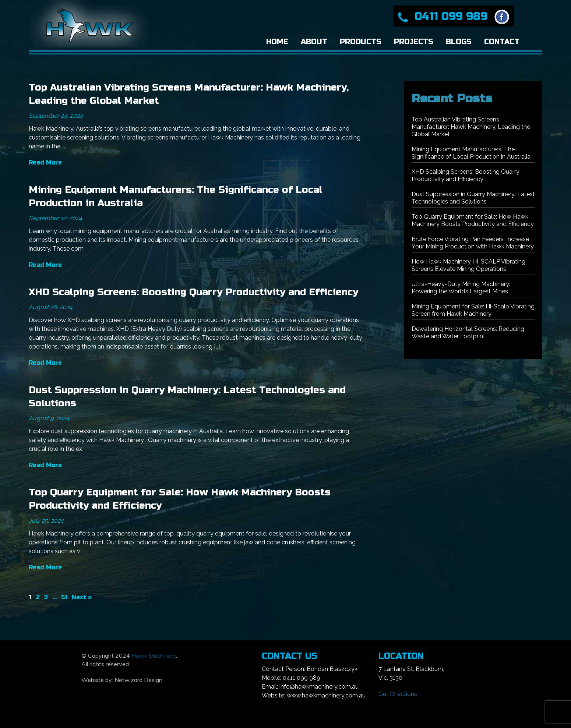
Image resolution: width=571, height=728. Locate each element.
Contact (502, 42)
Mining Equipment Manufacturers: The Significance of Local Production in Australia (471, 153)
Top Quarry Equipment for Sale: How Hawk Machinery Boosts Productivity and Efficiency (473, 220)
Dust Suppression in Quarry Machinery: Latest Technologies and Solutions (473, 198)
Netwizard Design (138, 680)
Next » (82, 597)
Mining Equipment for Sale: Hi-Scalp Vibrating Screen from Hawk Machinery (473, 310)
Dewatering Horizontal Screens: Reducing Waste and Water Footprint (468, 333)
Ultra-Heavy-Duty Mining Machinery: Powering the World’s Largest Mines (461, 288)
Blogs (459, 42)
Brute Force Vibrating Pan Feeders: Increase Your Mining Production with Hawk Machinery (473, 243)
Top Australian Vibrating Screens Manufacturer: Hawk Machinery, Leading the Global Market (471, 127)
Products (361, 42)
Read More (45, 162)
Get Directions (398, 694)
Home (277, 42)
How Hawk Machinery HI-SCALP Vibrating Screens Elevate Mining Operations (468, 265)
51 (64, 597)
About (314, 42)
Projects (414, 42)
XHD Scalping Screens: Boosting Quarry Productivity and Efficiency (193, 292)
